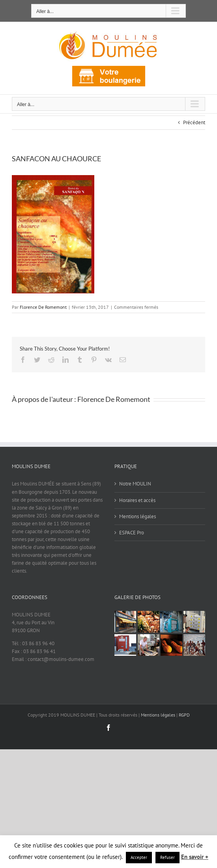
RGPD (184, 715)
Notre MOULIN (135, 484)
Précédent (194, 122)
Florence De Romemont (43, 307)
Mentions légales (137, 516)
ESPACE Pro (132, 533)
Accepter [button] (139, 857)
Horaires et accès (137, 500)
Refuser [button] (167, 857)
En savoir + (195, 857)
